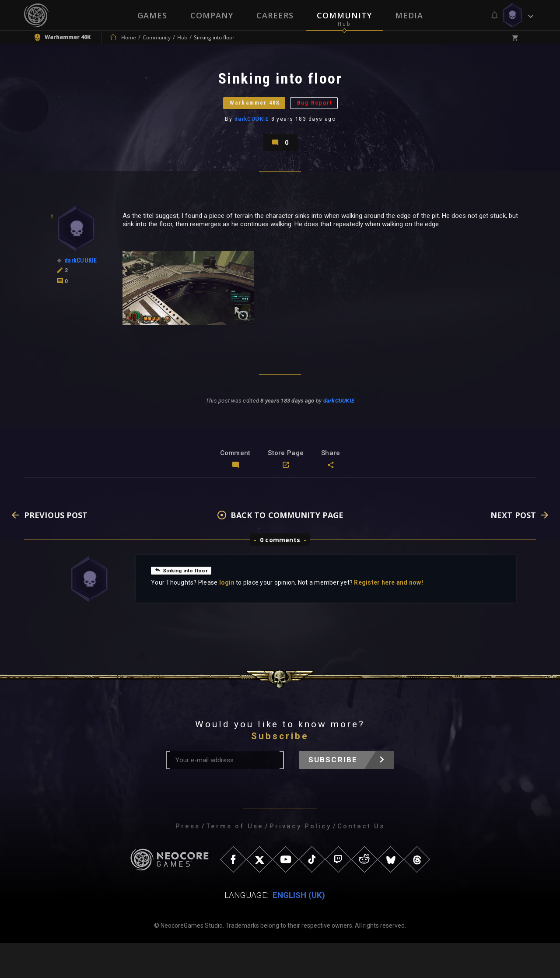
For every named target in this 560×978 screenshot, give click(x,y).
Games (151, 15)
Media (410, 15)
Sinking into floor (185, 605)
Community (345, 15)
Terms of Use (235, 861)
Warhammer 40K (244, 116)
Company (211, 15)
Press (188, 861)
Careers (275, 15)
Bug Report (331, 116)
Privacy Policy (300, 861)
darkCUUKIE (252, 138)
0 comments (280, 575)
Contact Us (361, 861)
